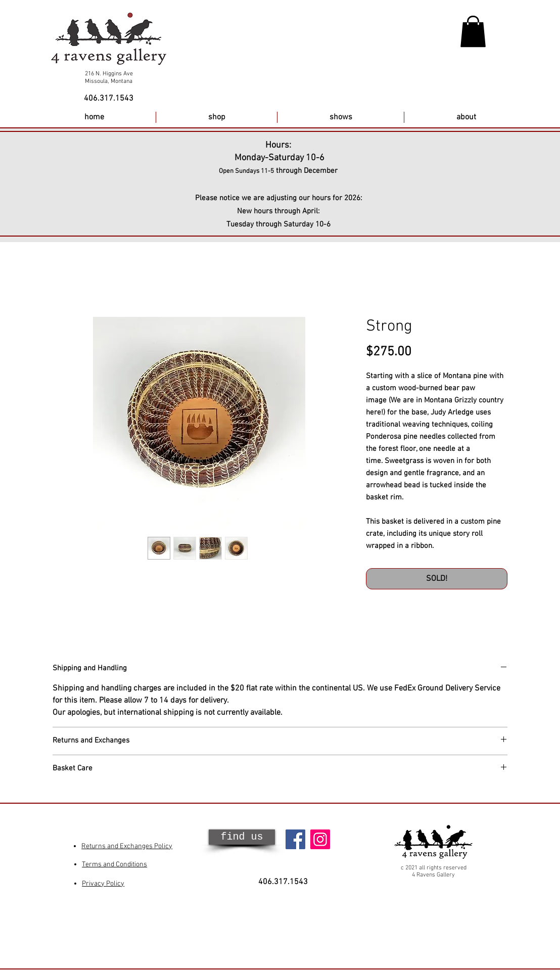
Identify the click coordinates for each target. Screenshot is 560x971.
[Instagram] (320, 839)
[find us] (242, 837)
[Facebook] (295, 839)
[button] (473, 31)
